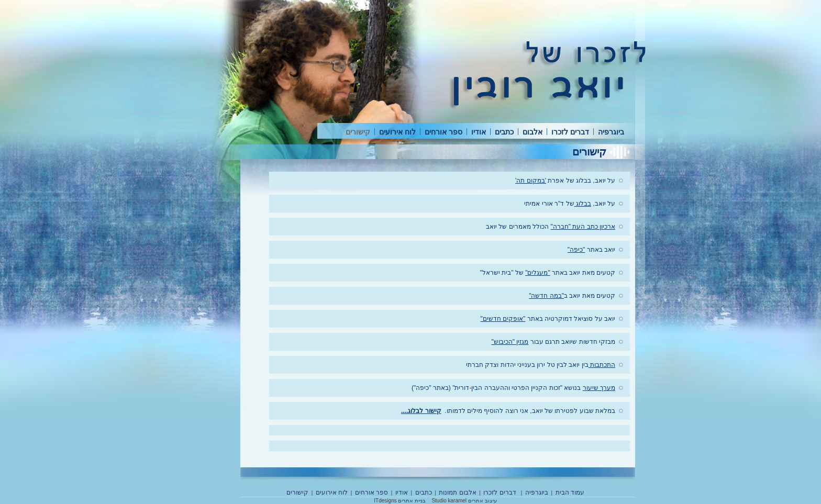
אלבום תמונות (457, 492)
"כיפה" (576, 250)
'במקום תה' (531, 181)
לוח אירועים (397, 132)
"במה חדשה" (546, 296)
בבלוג (583, 204)
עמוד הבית (570, 492)
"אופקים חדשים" (503, 319)
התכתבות (602, 365)
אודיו (479, 132)
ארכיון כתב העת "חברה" (583, 227)
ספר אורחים (443, 132)
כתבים (504, 132)
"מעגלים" (538, 273)
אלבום (532, 132)
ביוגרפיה (611, 132)
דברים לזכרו (570, 132)
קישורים (358, 132)
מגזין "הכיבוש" (510, 342)
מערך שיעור (599, 388)
